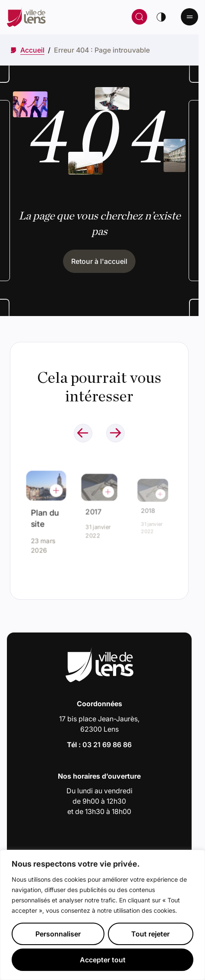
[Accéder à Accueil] (32, 50)
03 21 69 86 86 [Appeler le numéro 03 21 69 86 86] (107, 745)
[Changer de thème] (161, 17)
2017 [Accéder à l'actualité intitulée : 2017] (96, 510)
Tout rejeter (150, 934)
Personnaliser (58, 934)
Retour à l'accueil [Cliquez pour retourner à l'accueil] (99, 261)
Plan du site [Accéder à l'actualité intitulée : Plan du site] (45, 517)
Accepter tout (103, 960)
